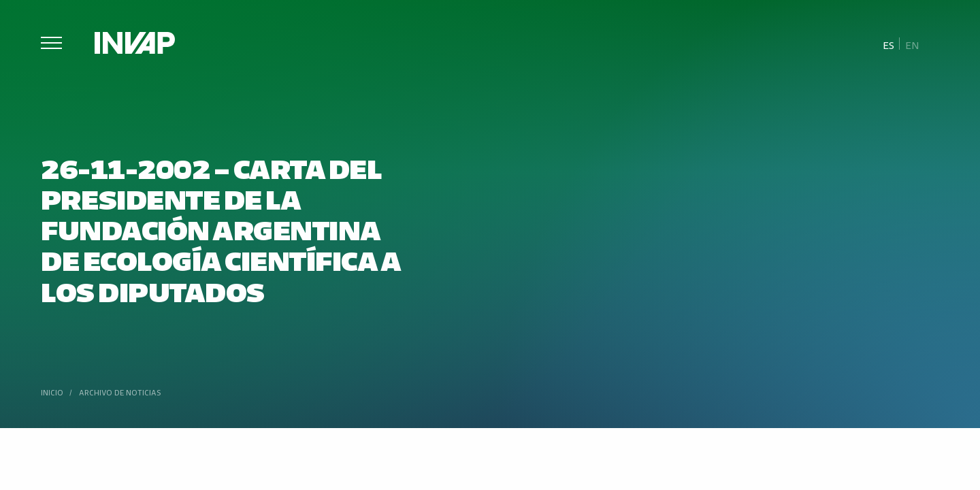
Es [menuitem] (888, 45)
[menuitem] (889, 44)
